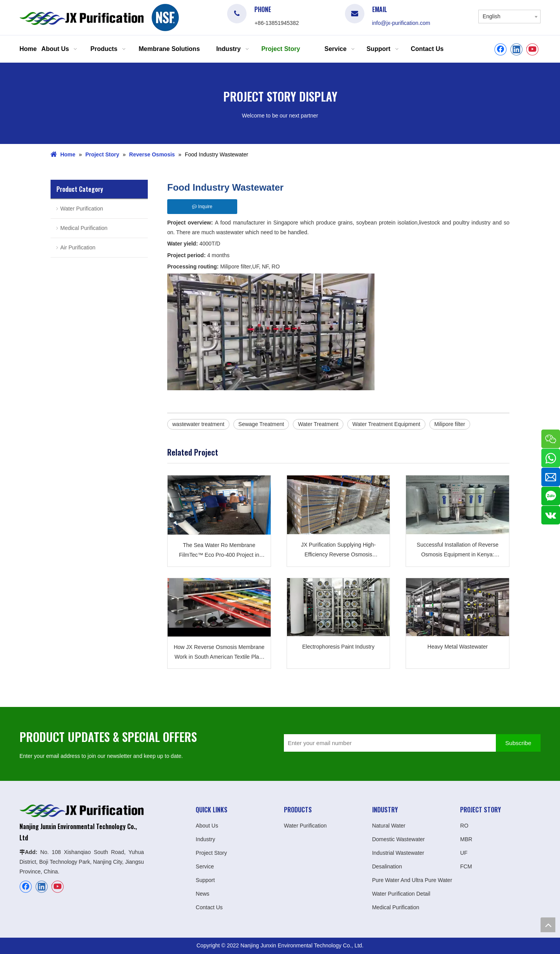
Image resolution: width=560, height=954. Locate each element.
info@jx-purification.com (401, 23)
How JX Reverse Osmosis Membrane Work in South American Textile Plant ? (219, 653)
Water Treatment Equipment (386, 424)
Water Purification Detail (401, 894)
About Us (207, 826)
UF (464, 853)
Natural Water (389, 826)
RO (464, 826)
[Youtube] (532, 49)
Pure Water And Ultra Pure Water (412, 880)
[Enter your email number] (388, 743)
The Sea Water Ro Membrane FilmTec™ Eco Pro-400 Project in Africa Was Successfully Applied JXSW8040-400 (219, 551)
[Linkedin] (516, 49)
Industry (205, 839)
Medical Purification (84, 228)
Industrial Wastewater (398, 853)
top (548, 925)
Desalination (387, 866)
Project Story (211, 853)
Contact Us (209, 907)
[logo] (165, 18)
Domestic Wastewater (399, 839)
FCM (466, 866)
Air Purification (78, 247)
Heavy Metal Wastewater (458, 647)
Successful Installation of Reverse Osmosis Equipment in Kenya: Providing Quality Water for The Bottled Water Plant (458, 551)
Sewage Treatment (261, 424)
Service (205, 866)
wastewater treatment (198, 424)
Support (205, 880)
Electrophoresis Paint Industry (338, 647)
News (202, 894)
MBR (466, 839)
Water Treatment (318, 424)
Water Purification (82, 209)
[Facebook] (500, 49)
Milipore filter (450, 424)
